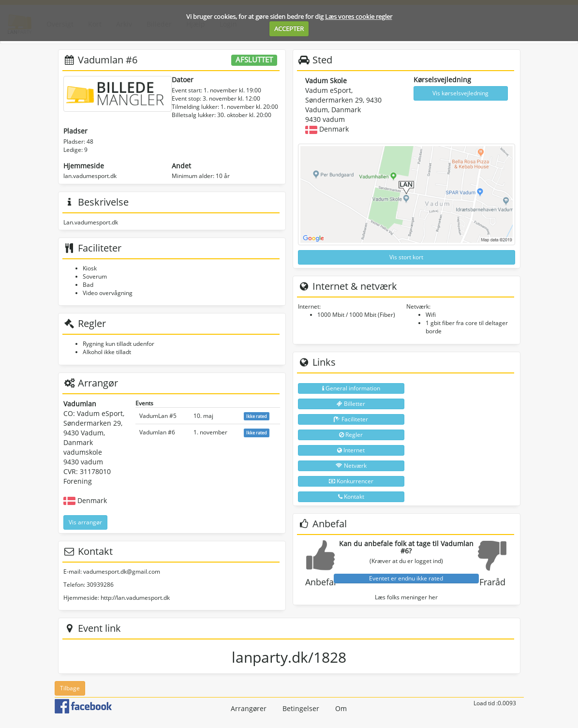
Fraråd (492, 582)
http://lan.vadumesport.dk (135, 598)
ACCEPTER (289, 29)
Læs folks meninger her (406, 597)
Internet (351, 450)
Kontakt (351, 497)
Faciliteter (351, 419)
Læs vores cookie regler (359, 16)
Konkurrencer (351, 481)
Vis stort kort (406, 257)
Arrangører (249, 708)
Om (341, 708)
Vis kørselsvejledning (460, 93)
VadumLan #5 (158, 416)
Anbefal (321, 582)
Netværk (351, 466)
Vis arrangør (85, 522)
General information (351, 388)
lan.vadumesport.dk (90, 176)
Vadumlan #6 (157, 432)
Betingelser (301, 708)
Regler (351, 435)
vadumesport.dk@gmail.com (122, 572)
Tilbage (70, 688)
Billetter (351, 404)
